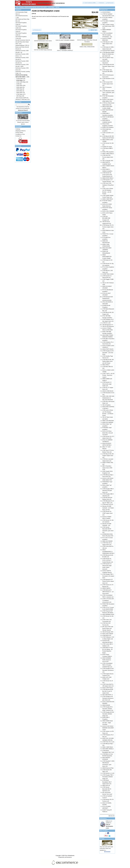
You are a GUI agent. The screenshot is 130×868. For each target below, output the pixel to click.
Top (17, 7)
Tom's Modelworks (70, 856)
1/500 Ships (19, 89)
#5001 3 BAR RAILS (108, 747)
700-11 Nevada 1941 (108, 161)
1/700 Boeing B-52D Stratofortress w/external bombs (108, 298)
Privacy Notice (19, 132)
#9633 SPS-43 (106, 785)
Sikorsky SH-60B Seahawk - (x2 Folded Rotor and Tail (108, 508)
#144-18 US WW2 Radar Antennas (43, 50)
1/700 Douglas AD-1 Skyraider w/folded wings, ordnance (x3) (108, 709)
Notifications (103, 818)
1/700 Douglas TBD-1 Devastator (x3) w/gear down (108, 576)
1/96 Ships (19, 96)
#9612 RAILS (106, 365)
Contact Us (18, 136)
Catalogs (18, 129)
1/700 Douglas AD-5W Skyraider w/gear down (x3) (108, 66)
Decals (17, 49)
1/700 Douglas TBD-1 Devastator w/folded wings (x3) (108, 777)
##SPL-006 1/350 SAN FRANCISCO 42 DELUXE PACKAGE (108, 398)
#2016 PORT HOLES (108, 349)
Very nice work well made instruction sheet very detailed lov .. (106, 848)
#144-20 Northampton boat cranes (43, 41)
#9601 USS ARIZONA (108, 421)
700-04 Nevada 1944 (108, 632)
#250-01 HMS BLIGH (108, 391)
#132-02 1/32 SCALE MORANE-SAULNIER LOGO (108, 728)
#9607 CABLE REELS (108, 154)
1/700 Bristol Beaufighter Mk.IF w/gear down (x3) (107, 782)
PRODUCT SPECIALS (21, 99)
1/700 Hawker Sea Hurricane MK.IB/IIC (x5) (108, 72)
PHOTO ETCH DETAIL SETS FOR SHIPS (36, 7)
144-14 (57, 7)
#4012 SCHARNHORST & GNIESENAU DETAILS (108, 552)
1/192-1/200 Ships (21, 82)
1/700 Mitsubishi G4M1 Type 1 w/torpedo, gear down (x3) (108, 93)
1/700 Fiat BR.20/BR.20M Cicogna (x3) (106, 218)
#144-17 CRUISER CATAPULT (65, 50)
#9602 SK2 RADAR (107, 541)
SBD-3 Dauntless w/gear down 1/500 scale (107, 468)
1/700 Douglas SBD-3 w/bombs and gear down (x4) (108, 490)
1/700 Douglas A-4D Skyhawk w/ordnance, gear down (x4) (108, 698)
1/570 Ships (19, 91)
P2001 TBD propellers (108, 152)
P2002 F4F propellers (108, 127)
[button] (90, 3)
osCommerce (68, 857)
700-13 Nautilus (106, 405)
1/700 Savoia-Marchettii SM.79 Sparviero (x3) (107, 789)
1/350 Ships (19, 85)
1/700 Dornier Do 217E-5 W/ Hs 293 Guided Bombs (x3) (107, 174)
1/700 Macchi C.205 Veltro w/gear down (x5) (108, 44)
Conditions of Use (20, 134)
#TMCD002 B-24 (107, 635)
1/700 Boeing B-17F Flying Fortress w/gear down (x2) (108, 581)
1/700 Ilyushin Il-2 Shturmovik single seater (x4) (107, 384)
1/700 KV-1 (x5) (106, 323)
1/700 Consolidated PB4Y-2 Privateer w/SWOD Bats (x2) (107, 665)
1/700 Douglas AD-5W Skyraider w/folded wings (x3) (108, 714)
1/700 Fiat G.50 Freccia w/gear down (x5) (108, 157)
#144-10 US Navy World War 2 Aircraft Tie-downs (108, 433)
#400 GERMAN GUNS (108, 614)
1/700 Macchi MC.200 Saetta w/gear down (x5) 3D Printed (108, 361)
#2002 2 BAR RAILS (108, 199)
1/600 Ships (19, 92)
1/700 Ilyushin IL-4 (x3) (108, 773)
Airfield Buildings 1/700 (21, 45)
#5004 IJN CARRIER (108, 422)
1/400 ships (19, 87)
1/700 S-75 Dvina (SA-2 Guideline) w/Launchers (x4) (108, 600)
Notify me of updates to (109, 825)
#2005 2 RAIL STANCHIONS (87, 47)
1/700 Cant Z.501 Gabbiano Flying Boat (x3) (108, 185)
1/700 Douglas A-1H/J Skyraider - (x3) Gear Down (108, 353)
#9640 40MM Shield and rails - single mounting (108, 723)
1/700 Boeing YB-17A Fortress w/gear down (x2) (108, 227)
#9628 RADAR (106, 705)
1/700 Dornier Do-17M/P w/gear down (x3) (108, 513)
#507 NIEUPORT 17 (108, 695)
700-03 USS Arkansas (108, 326)
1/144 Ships (51, 7)
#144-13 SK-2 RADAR (108, 211)
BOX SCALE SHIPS (21, 98)
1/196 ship (19, 84)
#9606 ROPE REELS (108, 178)
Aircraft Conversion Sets (22, 40)
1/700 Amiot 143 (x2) (108, 504)
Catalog (21, 7)
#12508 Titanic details (108, 274)
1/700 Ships (19, 94)
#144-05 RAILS (106, 12)
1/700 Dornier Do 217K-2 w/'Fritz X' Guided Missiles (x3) (108, 560)
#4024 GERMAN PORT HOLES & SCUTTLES (107, 660)
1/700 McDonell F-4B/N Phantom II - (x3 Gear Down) (108, 592)
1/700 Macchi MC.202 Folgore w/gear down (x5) (108, 456)
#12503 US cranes (107, 147)
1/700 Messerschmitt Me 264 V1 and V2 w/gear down (108, 691)
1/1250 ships (19, 78)
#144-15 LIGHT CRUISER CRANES (65, 40)
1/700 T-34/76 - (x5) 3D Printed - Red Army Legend (108, 375)
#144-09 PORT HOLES (108, 51)
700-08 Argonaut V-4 (108, 325)
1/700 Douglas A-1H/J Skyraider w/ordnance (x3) (108, 670)
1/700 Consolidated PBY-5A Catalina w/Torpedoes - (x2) (107, 35)
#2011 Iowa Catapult (108, 634)
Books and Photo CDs (21, 47)
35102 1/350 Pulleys (108, 688)
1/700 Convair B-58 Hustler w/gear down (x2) (108, 84)
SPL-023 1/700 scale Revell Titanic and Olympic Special (108, 628)
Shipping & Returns (21, 131)
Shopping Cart (104, 10)
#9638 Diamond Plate (108, 768)
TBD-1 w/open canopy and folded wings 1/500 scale (108, 26)
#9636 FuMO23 (106, 588)
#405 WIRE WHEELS (108, 749)
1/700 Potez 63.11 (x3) (108, 742)
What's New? (19, 113)
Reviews (102, 839)
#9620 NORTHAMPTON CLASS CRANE (107, 257)
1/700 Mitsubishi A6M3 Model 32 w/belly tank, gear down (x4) (108, 54)
